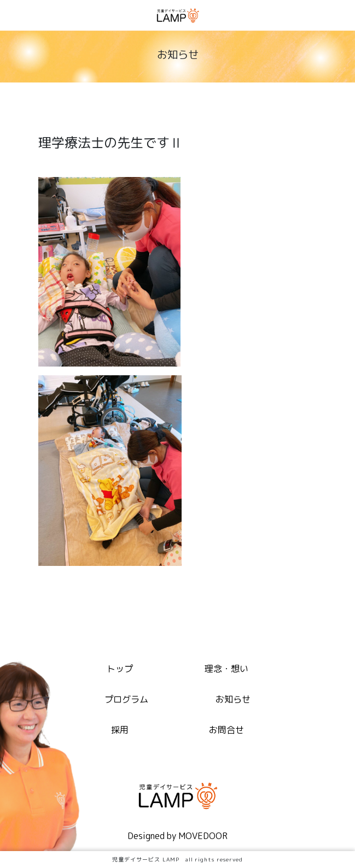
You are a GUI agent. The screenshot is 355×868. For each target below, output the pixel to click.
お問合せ (226, 730)
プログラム (126, 699)
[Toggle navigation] (340, 17)
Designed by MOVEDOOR (177, 836)
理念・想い (226, 669)
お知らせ (233, 699)
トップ (120, 669)
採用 (120, 730)
